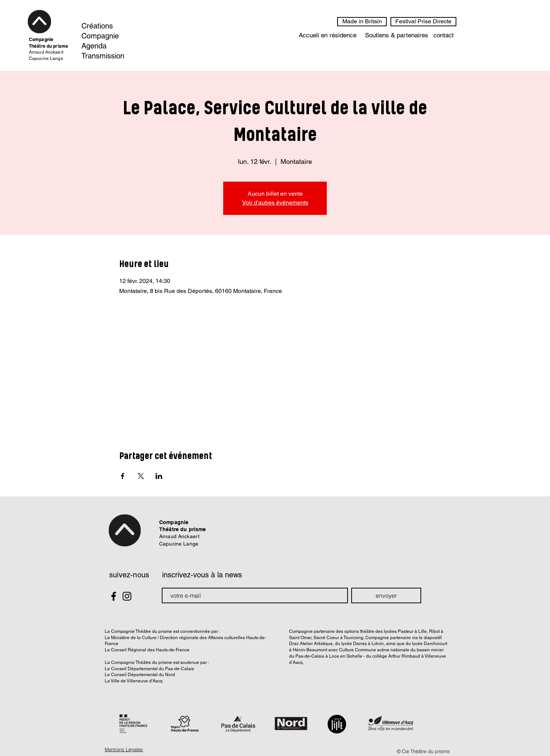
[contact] (444, 36)
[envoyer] (386, 595)
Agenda (94, 46)
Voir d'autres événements (275, 202)
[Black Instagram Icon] (127, 596)
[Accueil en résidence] (328, 36)
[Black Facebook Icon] (114, 596)
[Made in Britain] (362, 22)
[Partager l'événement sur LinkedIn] (159, 476)
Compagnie (100, 36)
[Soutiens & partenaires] (396, 36)
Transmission (103, 56)
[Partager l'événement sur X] (141, 476)
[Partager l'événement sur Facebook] (123, 476)
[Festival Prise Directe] (423, 22)
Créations (97, 26)
